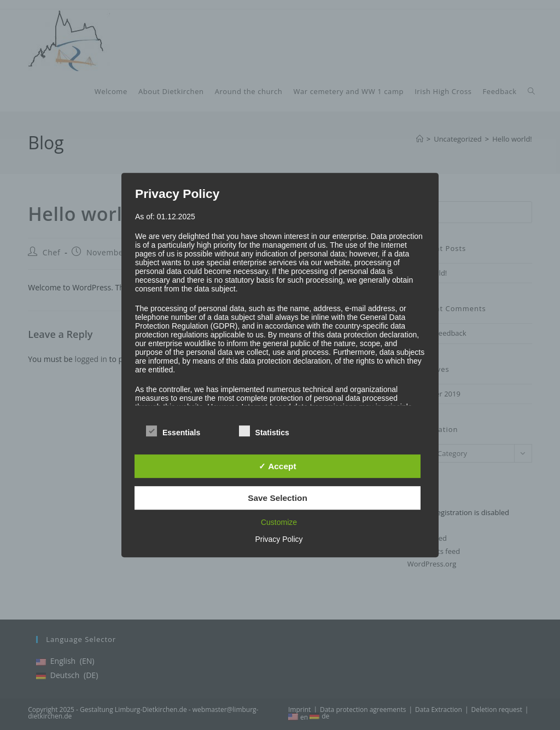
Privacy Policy (279, 539)
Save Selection (278, 498)
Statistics (264, 431)
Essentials (173, 431)
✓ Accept (277, 466)
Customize (279, 522)
